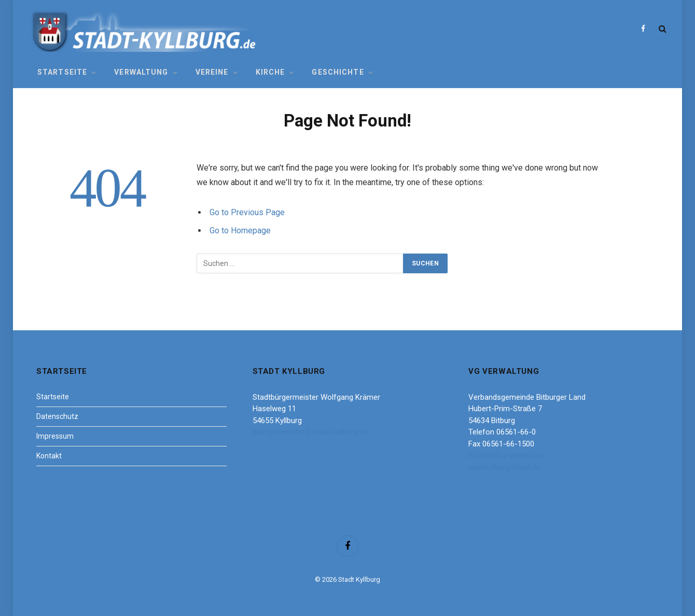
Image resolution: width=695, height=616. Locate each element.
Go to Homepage (240, 230)
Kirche (270, 72)
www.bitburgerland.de (504, 467)
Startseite (62, 72)
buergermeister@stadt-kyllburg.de (310, 432)
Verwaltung (141, 72)
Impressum (55, 436)
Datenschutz (57, 416)
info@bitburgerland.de (506, 455)
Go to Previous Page (247, 212)
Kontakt (49, 456)
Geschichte (338, 72)
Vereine (212, 72)
